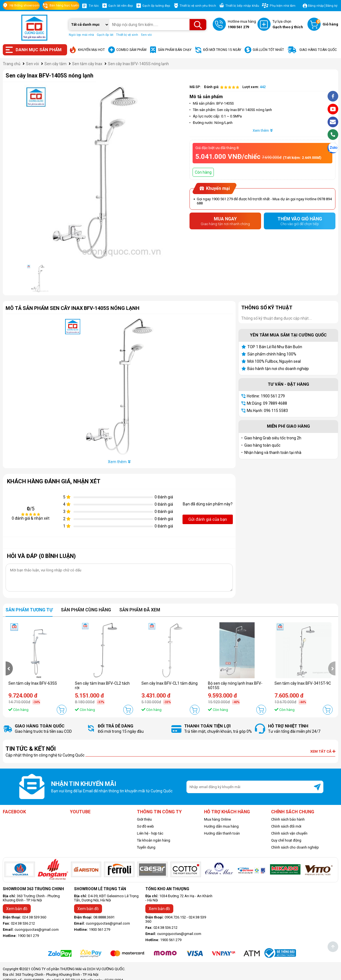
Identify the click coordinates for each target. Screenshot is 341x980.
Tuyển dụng (146, 847)
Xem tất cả (323, 751)
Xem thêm (263, 130)
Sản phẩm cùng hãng (86, 610)
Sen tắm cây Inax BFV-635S (33, 683)
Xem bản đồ (17, 909)
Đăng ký (332, 6)
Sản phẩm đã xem (140, 610)
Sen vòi (146, 35)
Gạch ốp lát (105, 35)
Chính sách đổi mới (286, 826)
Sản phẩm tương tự (29, 610)
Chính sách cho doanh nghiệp (295, 847)
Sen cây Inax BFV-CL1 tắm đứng (170, 683)
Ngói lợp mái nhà (81, 35)
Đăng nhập (316, 6)
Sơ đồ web (145, 826)
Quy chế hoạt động (286, 840)
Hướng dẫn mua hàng (221, 826)
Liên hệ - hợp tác (150, 833)
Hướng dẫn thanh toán (222, 833)
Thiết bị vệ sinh (127, 35)
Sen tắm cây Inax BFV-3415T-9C (303, 683)
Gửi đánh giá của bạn (208, 519)
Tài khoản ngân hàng (154, 840)
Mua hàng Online (217, 819)
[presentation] (9, 668)
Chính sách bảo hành (288, 819)
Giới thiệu (144, 819)
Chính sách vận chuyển (289, 833)
